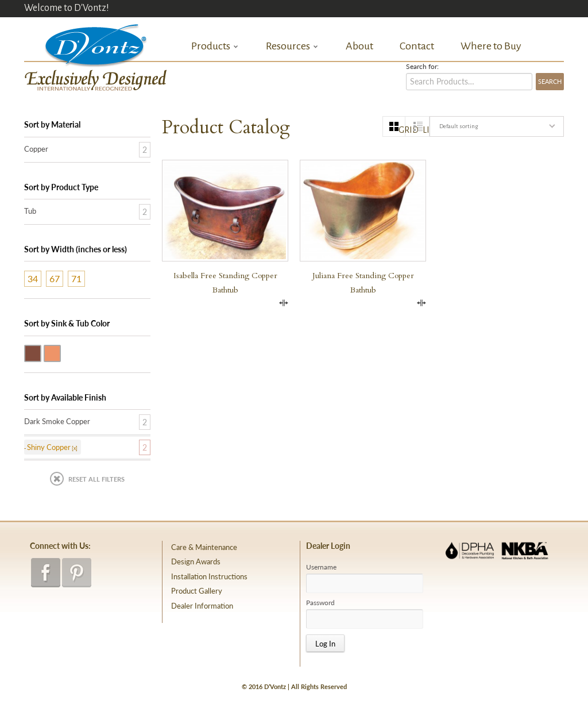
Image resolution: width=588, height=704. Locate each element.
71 (76, 278)
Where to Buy (491, 46)
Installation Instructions (209, 576)
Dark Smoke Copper (41, 352)
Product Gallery (197, 591)
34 (33, 278)
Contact (417, 46)
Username (321, 567)
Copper (36, 149)
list (426, 130)
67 (55, 278)
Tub (30, 211)
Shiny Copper (60, 352)
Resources (292, 46)
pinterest (77, 573)
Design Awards (196, 561)
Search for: (422, 67)
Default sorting (459, 126)
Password (320, 603)
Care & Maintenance (204, 547)
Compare (284, 303)
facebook (46, 573)
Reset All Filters (96, 479)
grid (402, 130)
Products (215, 46)
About (359, 46)
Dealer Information (202, 606)
